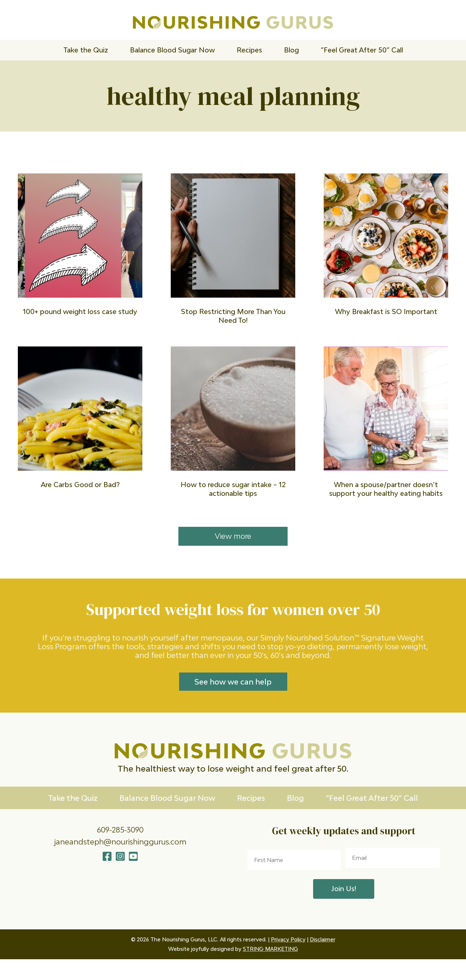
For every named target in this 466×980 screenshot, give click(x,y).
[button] (107, 873)
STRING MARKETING (270, 970)
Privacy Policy (288, 960)
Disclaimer (323, 960)
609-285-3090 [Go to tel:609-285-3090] (120, 846)
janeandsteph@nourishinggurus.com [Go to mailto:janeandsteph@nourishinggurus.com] (120, 858)
